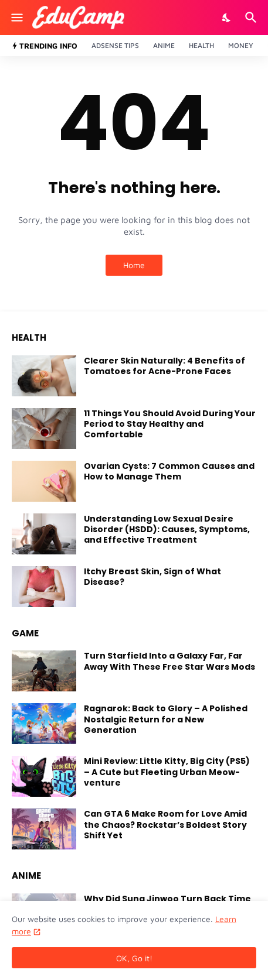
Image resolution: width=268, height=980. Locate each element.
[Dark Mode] (227, 18)
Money (241, 45)
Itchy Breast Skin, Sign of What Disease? (152, 577)
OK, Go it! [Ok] (134, 958)
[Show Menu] (16, 18)
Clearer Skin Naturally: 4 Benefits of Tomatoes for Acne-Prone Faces (164, 366)
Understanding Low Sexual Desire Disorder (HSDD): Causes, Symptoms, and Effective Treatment (167, 530)
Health (201, 45)
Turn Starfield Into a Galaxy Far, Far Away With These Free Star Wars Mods (169, 661)
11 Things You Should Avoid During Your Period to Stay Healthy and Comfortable (170, 424)
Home (134, 265)
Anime (164, 45)
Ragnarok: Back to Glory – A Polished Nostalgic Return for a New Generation (166, 719)
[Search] (252, 18)
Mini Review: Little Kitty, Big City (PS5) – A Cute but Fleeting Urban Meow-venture (167, 772)
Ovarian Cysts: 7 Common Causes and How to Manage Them (169, 471)
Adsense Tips (115, 45)
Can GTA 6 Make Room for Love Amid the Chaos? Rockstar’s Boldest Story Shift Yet (165, 825)
